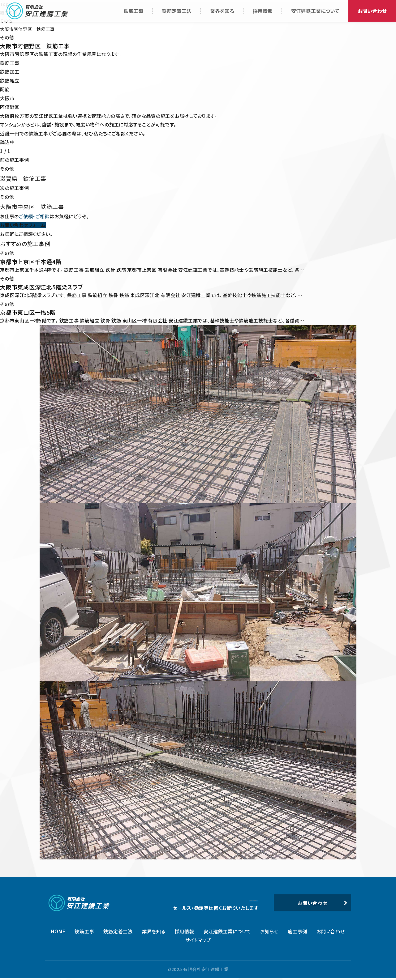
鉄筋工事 (84, 933)
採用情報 (185, 933)
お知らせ (269, 933)
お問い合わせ (331, 933)
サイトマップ (198, 942)
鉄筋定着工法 (118, 933)
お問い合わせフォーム (23, 225)
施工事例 (297, 933)
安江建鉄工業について (227, 933)
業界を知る (154, 933)
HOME (58, 933)
